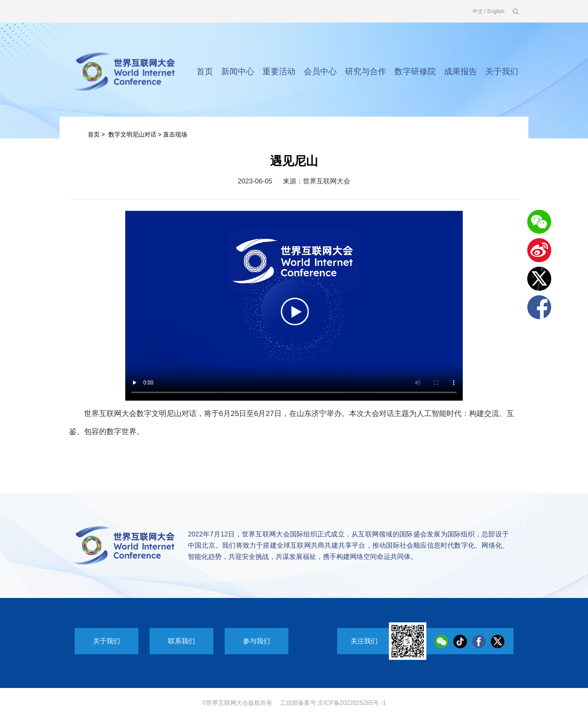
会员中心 (320, 71)
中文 (478, 11)
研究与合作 (366, 71)
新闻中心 (238, 71)
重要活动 (279, 71)
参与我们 (256, 641)
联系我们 (181, 641)
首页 (205, 71)
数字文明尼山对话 (132, 134)
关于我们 (502, 71)
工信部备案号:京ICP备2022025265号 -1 (333, 703)
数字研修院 (415, 71)
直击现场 (175, 134)
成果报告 (460, 71)
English (496, 11)
